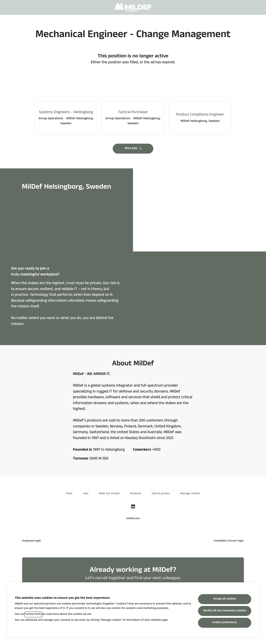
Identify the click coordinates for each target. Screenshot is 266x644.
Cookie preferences (225, 623)
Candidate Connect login (229, 541)
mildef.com (133, 519)
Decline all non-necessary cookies (225, 611)
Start (69, 494)
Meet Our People (109, 494)
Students (136, 494)
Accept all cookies (225, 599)
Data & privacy (161, 494)
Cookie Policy (34, 614)
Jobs (86, 494)
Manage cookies (190, 494)
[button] (259, 7)
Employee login (32, 541)
